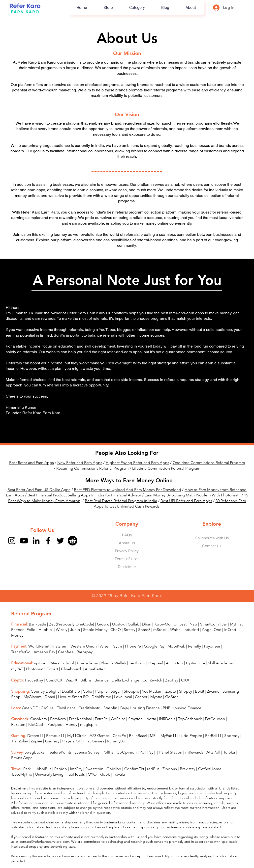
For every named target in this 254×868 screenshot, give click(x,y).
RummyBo (116, 741)
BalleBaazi (138, 736)
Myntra (156, 697)
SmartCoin (209, 624)
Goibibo (114, 769)
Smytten (135, 719)
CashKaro (39, 719)
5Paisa (175, 630)
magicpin (88, 724)
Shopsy (186, 691)
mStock (160, 630)
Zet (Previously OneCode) (72, 624)
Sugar (116, 691)
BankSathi (37, 624)
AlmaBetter (95, 669)
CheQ (116, 630)
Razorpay (85, 652)
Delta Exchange (126, 680)
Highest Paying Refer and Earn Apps (137, 463)
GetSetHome (210, 769)
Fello (31, 630)
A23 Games (100, 736)
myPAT (17, 669)
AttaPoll (213, 752)
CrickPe (119, 736)
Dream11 (35, 736)
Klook (105, 774)
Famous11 (55, 736)
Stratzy (129, 630)
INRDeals (167, 719)
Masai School (62, 663)
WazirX (71, 680)
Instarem (60, 646)
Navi (193, 624)
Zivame (213, 691)
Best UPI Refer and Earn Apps (186, 501)
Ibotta (151, 719)
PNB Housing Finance (182, 708)
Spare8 (144, 630)
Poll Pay (146, 752)
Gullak (133, 624)
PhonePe (133, 646)
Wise (104, 646)
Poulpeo (55, 724)
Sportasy (232, 736)
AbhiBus (44, 769)
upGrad (41, 663)
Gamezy (52, 741)
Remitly (194, 646)
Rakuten (18, 724)
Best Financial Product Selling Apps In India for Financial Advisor (84, 495)
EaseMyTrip (22, 774)
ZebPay (172, 680)
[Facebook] (48, 541)
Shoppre (131, 691)
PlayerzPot (71, 741)
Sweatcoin (94, 769)
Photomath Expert (42, 669)
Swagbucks (34, 752)
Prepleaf (156, 663)
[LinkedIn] (36, 541)
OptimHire (195, 663)
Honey (71, 724)
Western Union (84, 646)
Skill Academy (220, 663)
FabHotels (76, 774)
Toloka (229, 752)
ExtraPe (101, 719)
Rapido (61, 769)
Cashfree (66, 652)
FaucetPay (34, 680)
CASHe (47, 708)
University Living (49, 774)
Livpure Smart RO (73, 697)
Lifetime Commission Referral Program (166, 468)
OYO (92, 774)
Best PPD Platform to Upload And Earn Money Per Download (127, 490)
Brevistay (188, 769)
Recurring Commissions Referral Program (93, 468)
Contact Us (212, 546)
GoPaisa (118, 719)
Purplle (101, 691)
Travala (119, 774)
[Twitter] (60, 541)
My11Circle (77, 736)
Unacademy (87, 663)
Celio (88, 691)
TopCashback (190, 719)
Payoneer (212, 646)
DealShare (71, 691)
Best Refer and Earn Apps (32, 463)
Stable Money (95, 630)
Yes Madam (152, 691)
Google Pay (154, 646)
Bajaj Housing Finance (140, 708)
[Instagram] (12, 541)
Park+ (28, 769)
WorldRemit (39, 646)
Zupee (36, 741)
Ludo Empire (191, 736)
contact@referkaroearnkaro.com (44, 841)
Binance (102, 680)
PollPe (108, 752)
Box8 (199, 691)
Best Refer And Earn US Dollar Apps (39, 490)
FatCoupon (215, 719)
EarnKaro (58, 719)
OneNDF (30, 708)
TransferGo (21, 652)
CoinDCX (54, 680)
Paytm (117, 646)
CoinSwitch (152, 680)
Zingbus (170, 769)
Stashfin (110, 708)
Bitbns (86, 680)
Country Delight (45, 691)
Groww (103, 624)
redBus (153, 769)
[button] (137, 8)
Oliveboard (71, 669)
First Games (94, 741)
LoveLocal (123, 697)
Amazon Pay (44, 652)
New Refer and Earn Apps (80, 463)
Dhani (50, 697)
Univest (180, 624)
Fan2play (20, 741)
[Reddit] (73, 541)
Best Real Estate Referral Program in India (121, 501)
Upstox (118, 624)
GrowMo (163, 624)
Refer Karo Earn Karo (140, 596)
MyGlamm (33, 697)
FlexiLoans (66, 708)
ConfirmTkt (134, 769)
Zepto (171, 691)
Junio (75, 630)
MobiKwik (176, 646)
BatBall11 (213, 736)
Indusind (191, 630)
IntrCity (76, 769)
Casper (141, 697)
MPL (154, 736)
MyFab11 (168, 736)
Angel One (212, 630)
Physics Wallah (113, 663)
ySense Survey (87, 752)
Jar (224, 624)
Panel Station (171, 752)
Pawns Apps (22, 758)
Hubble (46, 630)
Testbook (138, 663)
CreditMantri (89, 708)
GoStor (172, 697)
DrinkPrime (101, 697)
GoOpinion (127, 752)
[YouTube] (24, 541)
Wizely (62, 630)
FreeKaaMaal (80, 719)
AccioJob (175, 663)
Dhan (147, 624)
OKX (185, 680)
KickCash (37, 724)
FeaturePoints (60, 752)
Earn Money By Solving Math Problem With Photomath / (194, 495)
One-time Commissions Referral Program (209, 463)
